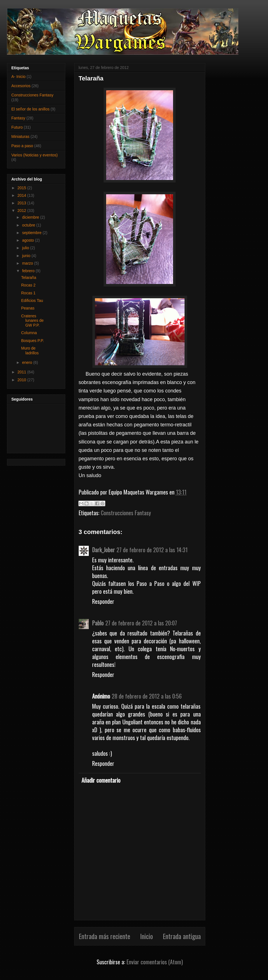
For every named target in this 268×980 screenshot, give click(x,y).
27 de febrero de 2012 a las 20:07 (141, 623)
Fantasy (18, 118)
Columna (29, 333)
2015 (22, 188)
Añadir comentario (101, 780)
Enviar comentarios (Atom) (155, 962)
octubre (29, 225)
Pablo (98, 623)
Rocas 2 (28, 285)
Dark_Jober (103, 550)
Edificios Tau (32, 301)
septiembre (32, 233)
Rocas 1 (28, 293)
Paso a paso (22, 146)
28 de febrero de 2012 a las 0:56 (147, 696)
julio (26, 248)
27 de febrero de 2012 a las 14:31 (152, 550)
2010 (22, 380)
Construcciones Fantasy (126, 513)
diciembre (31, 217)
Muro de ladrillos (30, 351)
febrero (29, 271)
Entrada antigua (182, 936)
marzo (28, 263)
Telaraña (29, 278)
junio (27, 256)
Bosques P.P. (32, 341)
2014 (22, 195)
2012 (22, 211)
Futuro (17, 127)
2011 (22, 372)
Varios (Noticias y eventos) (35, 155)
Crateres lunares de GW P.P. (32, 321)
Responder (103, 601)
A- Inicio (19, 77)
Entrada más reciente (104, 936)
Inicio (146, 936)
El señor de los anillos (31, 109)
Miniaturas (21, 137)
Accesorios (21, 86)
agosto (29, 240)
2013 (22, 203)
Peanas (28, 308)
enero (28, 362)
